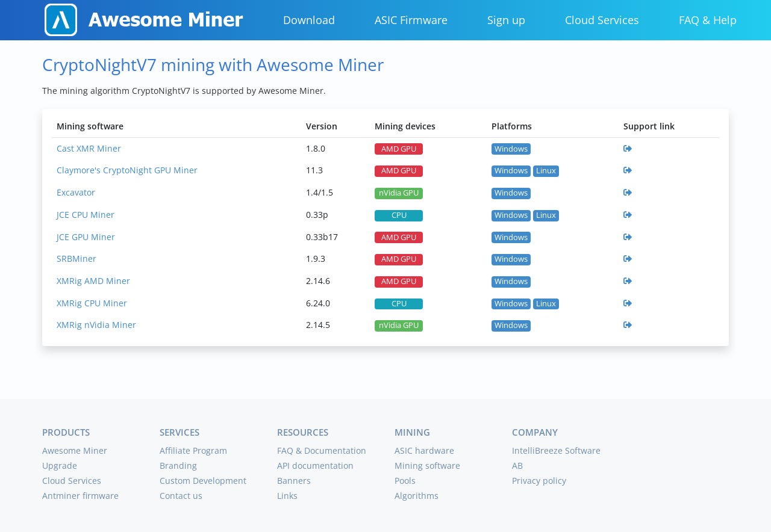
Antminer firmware (80, 496)
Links (287, 496)
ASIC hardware (424, 450)
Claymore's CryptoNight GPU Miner (127, 170)
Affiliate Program (193, 450)
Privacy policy (539, 481)
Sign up (506, 20)
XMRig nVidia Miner (96, 325)
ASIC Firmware (411, 20)
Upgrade (60, 465)
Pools (405, 481)
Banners (294, 481)
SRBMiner (76, 258)
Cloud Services (602, 20)
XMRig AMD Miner (93, 281)
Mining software (427, 465)
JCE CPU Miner (86, 215)
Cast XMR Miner (89, 148)
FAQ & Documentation (322, 450)
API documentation (315, 465)
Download (309, 20)
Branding (178, 465)
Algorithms (417, 496)
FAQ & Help (708, 20)
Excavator (76, 192)
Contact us (181, 496)
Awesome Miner (75, 450)
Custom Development (203, 481)
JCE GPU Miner (86, 237)
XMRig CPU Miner (92, 303)
